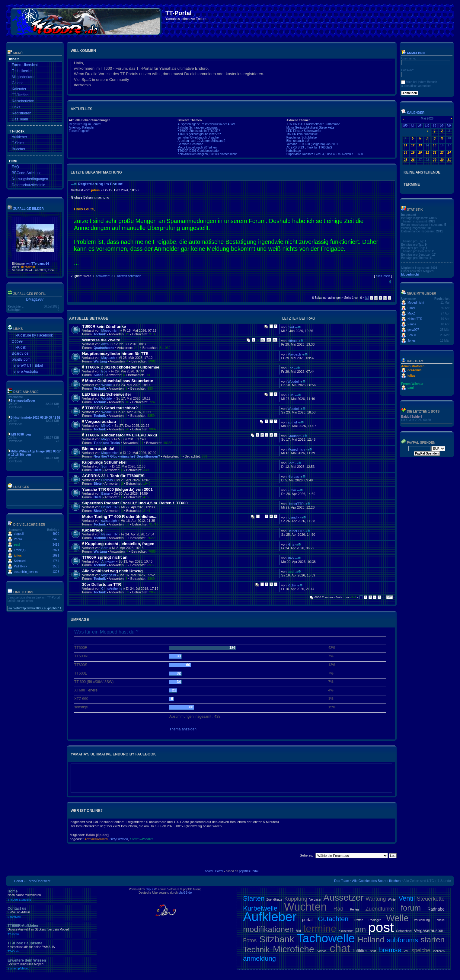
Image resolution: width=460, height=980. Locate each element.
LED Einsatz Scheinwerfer (304, 131)
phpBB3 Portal (249, 871)
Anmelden (413, 53)
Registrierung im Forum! (85, 124)
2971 (56, 550)
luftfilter (360, 951)
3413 (56, 545)
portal (307, 920)
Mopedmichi (110, 330)
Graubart (294, 436)
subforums (402, 940)
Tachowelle (326, 938)
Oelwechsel (404, 931)
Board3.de (20, 353)
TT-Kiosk (19, 347)
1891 (56, 555)
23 (263, 340)
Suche (99, 375)
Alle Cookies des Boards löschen (376, 881)
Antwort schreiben (129, 276)
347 (390, 597)
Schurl (412, 335)
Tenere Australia (25, 372)
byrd (291, 327)
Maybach (108, 358)
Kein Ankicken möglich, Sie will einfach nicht (207, 154)
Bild (298, 931)
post (381, 927)
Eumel (292, 422)
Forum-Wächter (141, 839)
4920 (56, 534)
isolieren (439, 951)
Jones (412, 341)
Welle (397, 918)
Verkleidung (422, 920)
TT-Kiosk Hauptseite (51, 947)
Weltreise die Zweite (101, 340)
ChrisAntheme (112, 589)
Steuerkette (431, 899)
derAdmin (28, 267)
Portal (19, 881)
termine (320, 929)
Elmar (106, 493)
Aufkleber (19, 137)
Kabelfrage (294, 151)
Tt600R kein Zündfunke (302, 134)
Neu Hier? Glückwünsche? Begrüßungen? (127, 456)
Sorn (105, 466)
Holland (371, 940)
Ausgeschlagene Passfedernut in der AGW (206, 124)
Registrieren (22, 113)
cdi (406, 951)
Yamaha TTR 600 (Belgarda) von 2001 (312, 144)
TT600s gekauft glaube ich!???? (199, 134)
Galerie (18, 83)
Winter (392, 900)
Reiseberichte (23, 101)
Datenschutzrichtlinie (29, 185)
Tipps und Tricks (107, 443)
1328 (56, 572)
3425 (56, 539)
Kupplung (296, 899)
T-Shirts (18, 143)
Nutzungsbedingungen (30, 179)
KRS (291, 395)
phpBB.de (185, 893)
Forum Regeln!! (79, 131)
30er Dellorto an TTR (102, 584)
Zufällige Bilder (29, 209)
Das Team (20, 119)
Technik (100, 334)
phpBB (150, 889)
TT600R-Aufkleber (51, 930)
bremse (390, 950)
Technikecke (22, 71)
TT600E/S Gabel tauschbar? (111, 408)
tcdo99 (17, 341)
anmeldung (259, 958)
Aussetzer (343, 897)
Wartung (100, 361)
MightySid (109, 575)
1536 (56, 566)
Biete (98, 470)
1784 (56, 561)
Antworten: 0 (104, 276)
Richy (292, 585)
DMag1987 (35, 299)
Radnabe (436, 909)
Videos (322, 951)
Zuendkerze (275, 900)
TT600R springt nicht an (105, 557)
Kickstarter (346, 931)
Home (51, 895)
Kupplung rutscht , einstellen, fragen (120, 544)
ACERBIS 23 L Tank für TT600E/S (309, 147)
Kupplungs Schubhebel (302, 137)
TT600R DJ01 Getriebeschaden (199, 151)
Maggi (106, 439)
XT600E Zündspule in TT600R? (199, 131)
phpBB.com (21, 359)
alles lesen (383, 276)
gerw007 (413, 330)
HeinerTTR (110, 507)
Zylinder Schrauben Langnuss (198, 128)
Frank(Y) (20, 550)
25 (275, 340)
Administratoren (96, 839)
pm (360, 929)
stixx (291, 558)
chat (340, 948)
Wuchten (305, 907)
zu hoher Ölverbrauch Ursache (198, 137)
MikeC (106, 426)
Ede (104, 371)
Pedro (18, 539)
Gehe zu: (306, 855)
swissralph (109, 521)
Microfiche (294, 949)
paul (17, 545)
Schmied (20, 561)
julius (18, 555)
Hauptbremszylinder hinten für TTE (115, 354)
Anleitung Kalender (82, 128)
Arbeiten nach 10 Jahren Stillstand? (201, 141)
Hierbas (107, 480)
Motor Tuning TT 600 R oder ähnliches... (120, 517)
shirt (373, 951)
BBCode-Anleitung (27, 173)
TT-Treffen (20, 95)
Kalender (19, 89)
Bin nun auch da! (298, 141)
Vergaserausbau (101, 421)
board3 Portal (214, 871)
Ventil (407, 898)
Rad (338, 909)
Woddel (107, 385)
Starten (254, 898)
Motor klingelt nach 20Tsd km (197, 147)
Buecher (19, 149)
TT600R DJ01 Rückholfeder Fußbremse (313, 124)
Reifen (355, 910)
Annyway (108, 561)
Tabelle (440, 920)
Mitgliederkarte (24, 77)
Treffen (358, 920)
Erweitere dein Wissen (51, 964)
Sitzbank (277, 939)
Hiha (291, 544)
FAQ (15, 167)
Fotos (250, 940)
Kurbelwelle (260, 908)
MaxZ (411, 313)
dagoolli (19, 534)
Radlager (375, 920)
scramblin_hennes (26, 572)
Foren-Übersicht (25, 65)
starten (433, 940)
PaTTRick (21, 566)
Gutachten (333, 919)
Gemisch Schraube (190, 144)
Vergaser (315, 900)
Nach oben (390, 282)
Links (16, 107)
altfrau (106, 344)
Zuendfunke (380, 909)
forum (411, 908)
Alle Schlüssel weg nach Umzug (112, 571)
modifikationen (268, 929)
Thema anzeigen (183, 729)
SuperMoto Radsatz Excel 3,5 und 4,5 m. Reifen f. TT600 (325, 154)
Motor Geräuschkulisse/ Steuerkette (310, 128)
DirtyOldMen (119, 839)
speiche (421, 950)
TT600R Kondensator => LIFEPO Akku (121, 435)
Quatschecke (104, 348)
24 (269, 340)
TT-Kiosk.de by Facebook (32, 335)
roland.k (293, 517)
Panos (412, 324)
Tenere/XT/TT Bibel (27, 366)
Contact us (51, 912)
